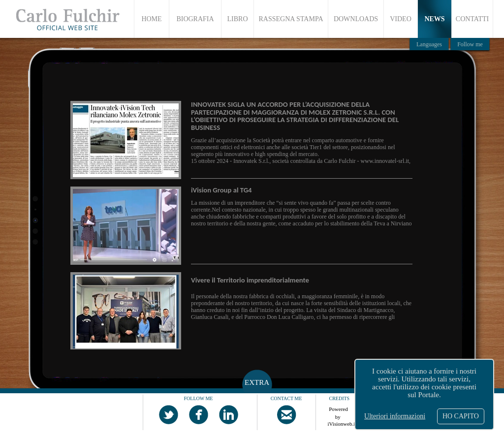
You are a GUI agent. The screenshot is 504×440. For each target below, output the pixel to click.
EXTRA (257, 382)
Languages (429, 44)
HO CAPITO (461, 416)
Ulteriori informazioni (395, 416)
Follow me (470, 44)
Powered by (339, 411)
